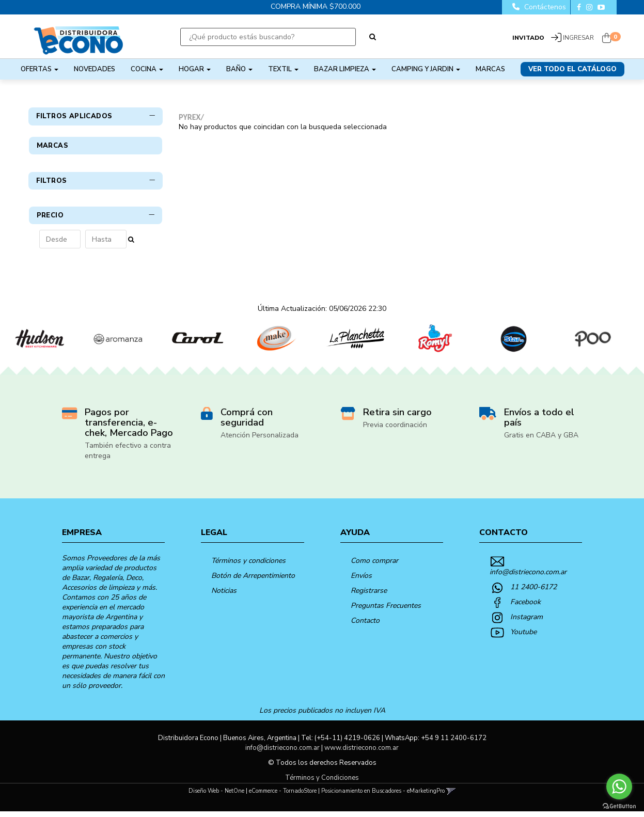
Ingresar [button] (578, 38)
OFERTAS (40, 69)
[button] (451, 797)
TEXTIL (283, 69)
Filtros (96, 202)
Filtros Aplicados (96, 116)
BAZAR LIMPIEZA (345, 69)
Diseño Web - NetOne (216, 797)
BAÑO (239, 69)
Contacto (365, 626)
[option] (40, 344)
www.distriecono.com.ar (362, 753)
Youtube (523, 638)
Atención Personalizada (260, 441)
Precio (96, 237)
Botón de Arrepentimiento (253, 581)
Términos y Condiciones (322, 783)
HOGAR (195, 69)
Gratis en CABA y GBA (541, 441)
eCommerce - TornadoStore (283, 797)
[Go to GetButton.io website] (619, 806)
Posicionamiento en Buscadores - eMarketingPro (383, 797)
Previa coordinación (395, 430)
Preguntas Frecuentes (386, 611)
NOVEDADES (95, 69)
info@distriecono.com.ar (528, 578)
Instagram (527, 623)
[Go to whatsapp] (619, 787)
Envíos (361, 581)
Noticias (224, 596)
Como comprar (374, 566)
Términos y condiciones (248, 566)
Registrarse (369, 596)
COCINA (147, 69)
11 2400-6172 (533, 593)
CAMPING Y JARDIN (426, 69)
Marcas (490, 69)
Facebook (525, 608)
